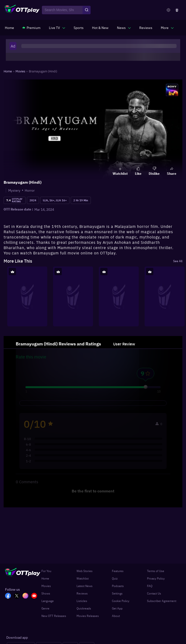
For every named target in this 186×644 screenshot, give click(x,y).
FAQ (150, 586)
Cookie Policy (121, 601)
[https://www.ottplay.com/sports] (79, 28)
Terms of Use (156, 571)
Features (118, 571)
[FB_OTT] (9, 596)
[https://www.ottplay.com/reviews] (146, 28)
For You (46, 571)
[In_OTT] (27, 596)
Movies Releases (88, 616)
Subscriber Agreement (162, 601)
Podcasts (118, 586)
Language (48, 601)
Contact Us (154, 593)
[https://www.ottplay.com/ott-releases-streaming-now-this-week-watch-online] (100, 28)
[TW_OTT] (18, 596)
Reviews (82, 593)
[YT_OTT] (36, 596)
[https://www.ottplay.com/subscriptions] (31, 28)
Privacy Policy (156, 578)
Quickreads (84, 608)
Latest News (85, 586)
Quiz (115, 578)
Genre (45, 608)
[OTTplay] (22, 10)
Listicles (82, 601)
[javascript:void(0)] (57, 28)
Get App (117, 608)
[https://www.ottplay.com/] (9, 28)
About (116, 616)
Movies (46, 586)
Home (45, 578)
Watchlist (83, 578)
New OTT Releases (54, 616)
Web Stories (85, 571)
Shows (46, 593)
